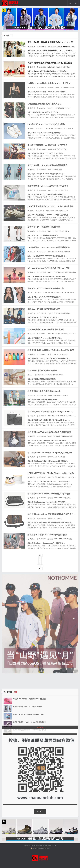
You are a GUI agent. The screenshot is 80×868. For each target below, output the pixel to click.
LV (71, 47)
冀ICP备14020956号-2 (49, 846)
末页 (40, 569)
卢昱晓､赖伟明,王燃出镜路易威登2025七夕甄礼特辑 (50, 63)
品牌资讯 (32, 67)
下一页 (40, 566)
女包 (68, 47)
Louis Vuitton (51, 47)
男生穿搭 (32, 47)
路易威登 (58, 47)
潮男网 (26, 846)
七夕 (64, 67)
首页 (40, 555)
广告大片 (68, 67)
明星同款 (75, 47)
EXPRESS (64, 47)
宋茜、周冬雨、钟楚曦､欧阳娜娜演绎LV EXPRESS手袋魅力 (53, 42)
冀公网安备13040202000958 (41, 848)
